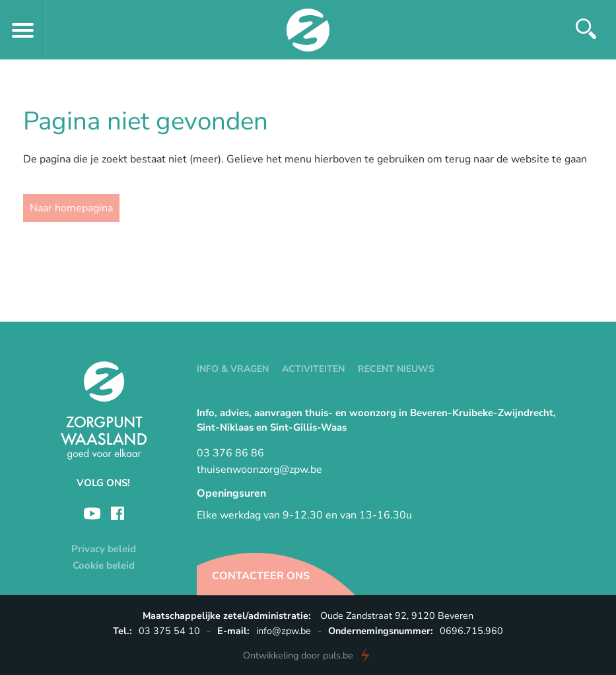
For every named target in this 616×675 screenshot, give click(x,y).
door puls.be (298, 655)
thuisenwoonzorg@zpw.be (259, 470)
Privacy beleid (104, 549)
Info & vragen (233, 369)
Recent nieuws (396, 369)
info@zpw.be (284, 631)
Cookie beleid (104, 565)
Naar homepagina (71, 208)
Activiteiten (313, 369)
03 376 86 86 (230, 453)
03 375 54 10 (169, 631)
